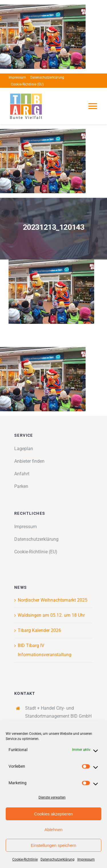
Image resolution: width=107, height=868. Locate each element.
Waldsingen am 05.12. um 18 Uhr (51, 615)
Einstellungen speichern (53, 845)
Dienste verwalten (52, 797)
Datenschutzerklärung (57, 859)
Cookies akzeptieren (54, 814)
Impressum (86, 859)
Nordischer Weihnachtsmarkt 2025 (53, 600)
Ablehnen (53, 830)
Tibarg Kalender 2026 (39, 630)
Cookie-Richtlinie (25, 859)
